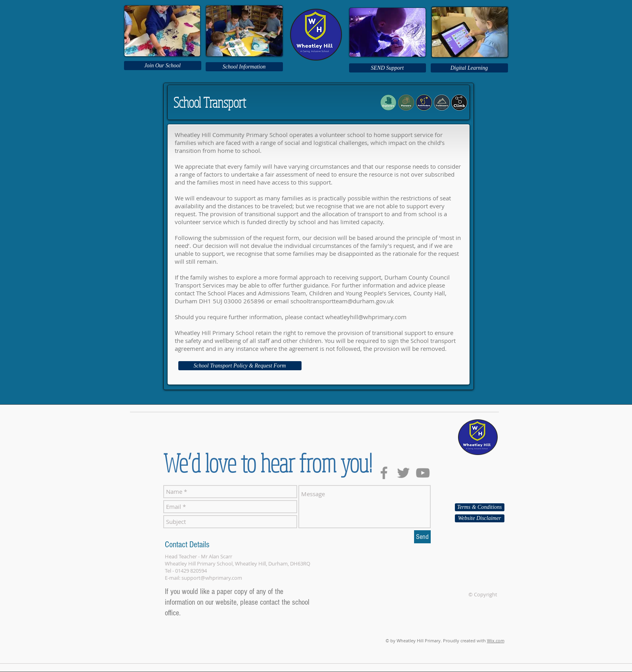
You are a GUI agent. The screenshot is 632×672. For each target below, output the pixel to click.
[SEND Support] (388, 68)
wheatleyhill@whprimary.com (366, 317)
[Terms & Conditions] (480, 507)
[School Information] (244, 67)
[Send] (422, 537)
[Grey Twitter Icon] (403, 473)
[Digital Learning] (469, 68)
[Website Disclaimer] (480, 518)
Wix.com (496, 641)
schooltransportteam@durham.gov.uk (342, 301)
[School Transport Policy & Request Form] (240, 366)
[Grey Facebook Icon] (384, 473)
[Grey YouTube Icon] (423, 473)
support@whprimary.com (212, 578)
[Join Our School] (163, 66)
